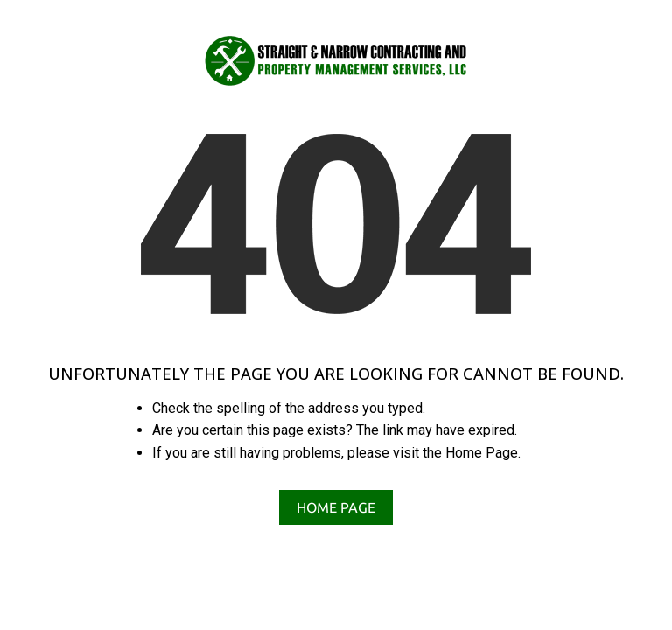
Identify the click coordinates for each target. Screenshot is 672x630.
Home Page (336, 507)
